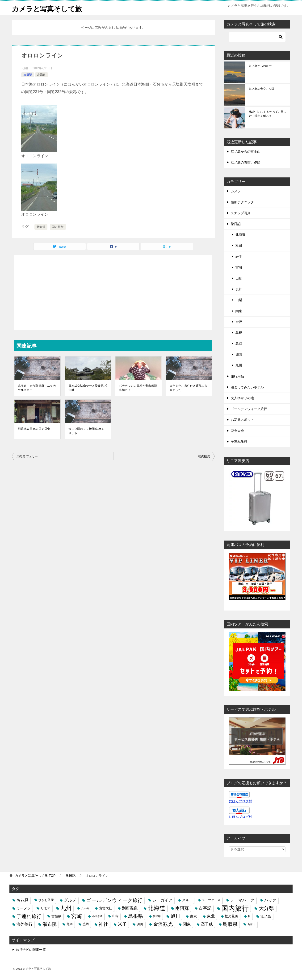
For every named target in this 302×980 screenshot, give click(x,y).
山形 (239, 278)
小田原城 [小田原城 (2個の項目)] (97, 916)
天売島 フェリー (27, 456)
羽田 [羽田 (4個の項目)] (140, 924)
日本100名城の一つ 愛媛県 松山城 (88, 388)
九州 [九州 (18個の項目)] (66, 908)
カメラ (236, 191)
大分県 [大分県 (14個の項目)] (266, 908)
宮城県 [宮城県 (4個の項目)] (56, 916)
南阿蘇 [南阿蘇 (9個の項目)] (182, 908)
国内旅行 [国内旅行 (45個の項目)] (235, 908)
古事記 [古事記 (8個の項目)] (205, 908)
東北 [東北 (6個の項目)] (211, 916)
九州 (239, 365)
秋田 (239, 246)
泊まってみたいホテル (247, 387)
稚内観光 (204, 456)
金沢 (239, 322)
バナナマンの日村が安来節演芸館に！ (138, 388)
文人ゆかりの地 (242, 398)
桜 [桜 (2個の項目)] (249, 916)
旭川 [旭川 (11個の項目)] (175, 916)
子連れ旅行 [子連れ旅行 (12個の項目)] (29, 916)
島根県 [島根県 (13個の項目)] (136, 916)
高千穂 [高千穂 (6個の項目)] (207, 924)
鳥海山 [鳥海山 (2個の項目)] (251, 924)
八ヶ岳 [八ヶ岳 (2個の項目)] (85, 908)
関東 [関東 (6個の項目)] (187, 924)
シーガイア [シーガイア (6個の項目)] (162, 900)
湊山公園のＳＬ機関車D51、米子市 (87, 431)
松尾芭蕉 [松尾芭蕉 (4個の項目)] (231, 916)
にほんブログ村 (240, 801)
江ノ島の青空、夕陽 (262, 89)
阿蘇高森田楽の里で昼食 (34, 429)
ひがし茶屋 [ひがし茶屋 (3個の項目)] (46, 900)
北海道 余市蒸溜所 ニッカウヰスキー (37, 388)
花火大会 (237, 431)
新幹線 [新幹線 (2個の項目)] (157, 916)
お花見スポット (242, 420)
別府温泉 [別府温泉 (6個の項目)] (130, 908)
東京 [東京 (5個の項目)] (193, 916)
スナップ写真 (241, 213)
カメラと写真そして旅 (48, 8)
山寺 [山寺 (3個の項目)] (115, 916)
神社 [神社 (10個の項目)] (103, 924)
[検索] (257, 37)
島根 (239, 333)
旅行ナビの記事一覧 (31, 950)
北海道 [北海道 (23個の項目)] (157, 908)
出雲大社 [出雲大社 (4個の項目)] (105, 908)
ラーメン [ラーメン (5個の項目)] (24, 908)
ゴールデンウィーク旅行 (249, 409)
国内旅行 (58, 227)
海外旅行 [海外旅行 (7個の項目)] (25, 924)
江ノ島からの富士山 (262, 66)
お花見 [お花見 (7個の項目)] (23, 900)
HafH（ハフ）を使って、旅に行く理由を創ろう (268, 114)
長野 (239, 289)
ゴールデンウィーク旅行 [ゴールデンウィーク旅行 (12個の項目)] (114, 900)
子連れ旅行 (239, 442)
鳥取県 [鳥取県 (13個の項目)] (230, 924)
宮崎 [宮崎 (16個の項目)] (77, 916)
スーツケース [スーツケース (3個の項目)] (211, 900)
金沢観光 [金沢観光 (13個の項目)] (163, 924)
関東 (239, 311)
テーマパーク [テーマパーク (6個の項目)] (242, 900)
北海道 (42, 75)
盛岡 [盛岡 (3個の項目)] (86, 924)
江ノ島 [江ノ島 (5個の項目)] (266, 916)
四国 (239, 354)
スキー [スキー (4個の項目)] (187, 900)
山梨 (239, 300)
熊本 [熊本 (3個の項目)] (70, 924)
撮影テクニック (242, 202)
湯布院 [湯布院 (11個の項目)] (50, 924)
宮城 (239, 267)
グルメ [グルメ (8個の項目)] (70, 900)
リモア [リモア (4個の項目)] (46, 908)
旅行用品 (237, 376)
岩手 (239, 257)
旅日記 (28, 75)
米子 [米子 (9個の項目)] (122, 924)
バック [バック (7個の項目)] (270, 900)
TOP (35, 875)
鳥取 (239, 344)
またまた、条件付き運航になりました (189, 388)
